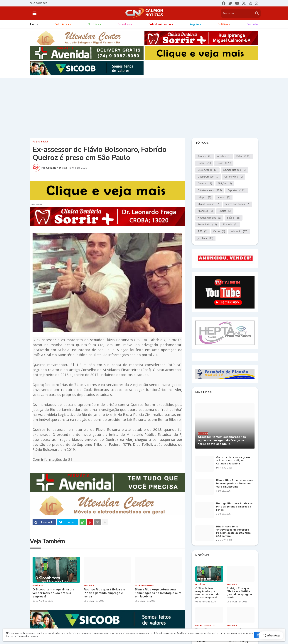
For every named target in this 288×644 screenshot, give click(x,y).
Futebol (224, 197)
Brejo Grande (207, 170)
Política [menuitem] (223, 24)
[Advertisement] (144, 107)
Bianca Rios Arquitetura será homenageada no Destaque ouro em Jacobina (158, 593)
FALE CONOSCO (39, 3)
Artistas (224, 156)
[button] (34, 13)
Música (225, 211)
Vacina (219, 232)
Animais (204, 156)
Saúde (234, 218)
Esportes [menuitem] (124, 24)
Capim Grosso (208, 177)
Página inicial (40, 142)
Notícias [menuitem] (93, 24)
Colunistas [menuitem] (62, 24)
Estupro (204, 197)
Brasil (224, 163)
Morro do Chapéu (238, 204)
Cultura (205, 184)
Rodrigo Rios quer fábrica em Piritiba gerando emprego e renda (104, 593)
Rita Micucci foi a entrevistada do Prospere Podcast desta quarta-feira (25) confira (233, 531)
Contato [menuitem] (252, 24)
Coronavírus (234, 177)
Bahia (243, 156)
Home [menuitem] (34, 24)
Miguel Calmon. (209, 204)
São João (230, 225)
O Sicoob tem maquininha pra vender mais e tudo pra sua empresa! (53, 593)
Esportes (236, 191)
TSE (202, 232)
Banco (204, 163)
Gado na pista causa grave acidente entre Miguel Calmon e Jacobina (233, 461)
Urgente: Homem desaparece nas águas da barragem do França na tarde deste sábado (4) (222, 441)
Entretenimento (210, 191)
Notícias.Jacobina (209, 218)
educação (239, 232)
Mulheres (205, 211)
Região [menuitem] (194, 24)
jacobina (205, 238)
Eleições (225, 184)
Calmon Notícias (234, 170)
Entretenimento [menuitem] (160, 24)
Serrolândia (207, 225)
